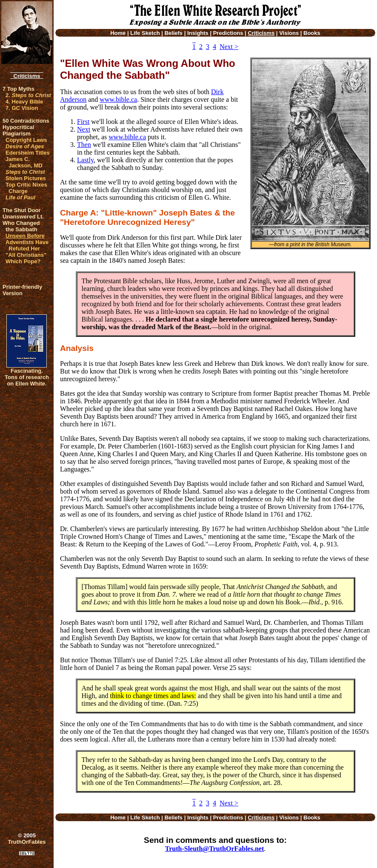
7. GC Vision (22, 108)
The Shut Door (22, 210)
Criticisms (27, 76)
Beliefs (173, 33)
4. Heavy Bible (24, 102)
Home (118, 33)
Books (312, 33)
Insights (198, 33)
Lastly (85, 160)
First (83, 122)
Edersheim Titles (28, 153)
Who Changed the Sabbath (21, 226)
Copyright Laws (26, 140)
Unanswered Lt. (23, 217)
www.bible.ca (118, 99)
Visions (289, 33)
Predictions (228, 33)
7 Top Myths (19, 89)
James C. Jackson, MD (24, 162)
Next (84, 129)
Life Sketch (145, 33)
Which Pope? (23, 261)
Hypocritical (18, 127)
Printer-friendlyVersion (22, 290)
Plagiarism (17, 134)
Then (84, 145)
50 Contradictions (26, 121)
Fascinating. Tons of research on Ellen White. (27, 377)
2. (28, 95)
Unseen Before (25, 236)
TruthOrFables (27, 842)
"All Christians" (26, 255)
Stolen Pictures (26, 178)
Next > (229, 47)
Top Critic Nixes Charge (26, 188)
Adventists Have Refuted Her (27, 245)
